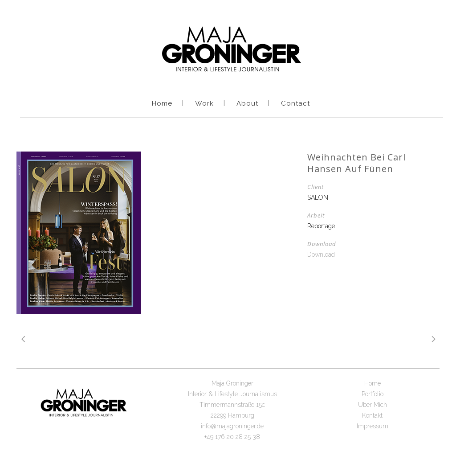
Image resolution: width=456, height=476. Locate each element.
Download (321, 254)
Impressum (373, 426)
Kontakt (372, 415)
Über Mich (373, 405)
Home (373, 383)
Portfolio (373, 394)
